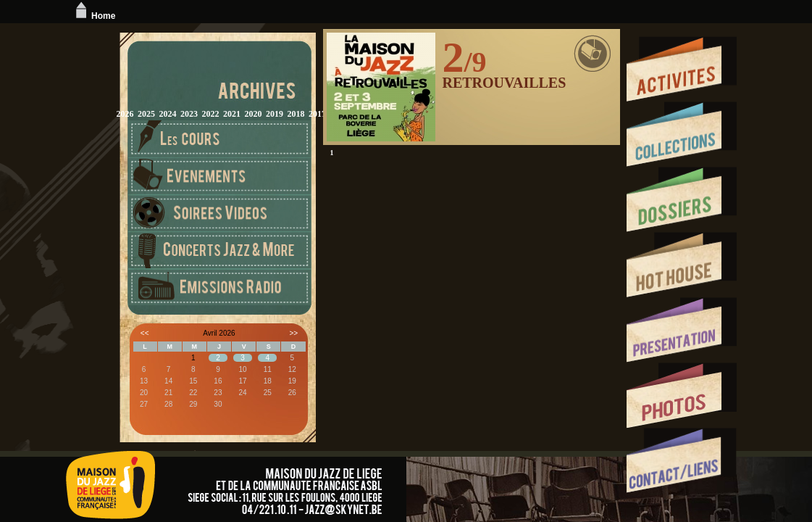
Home (94, 16)
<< (145, 333)
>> (293, 333)
